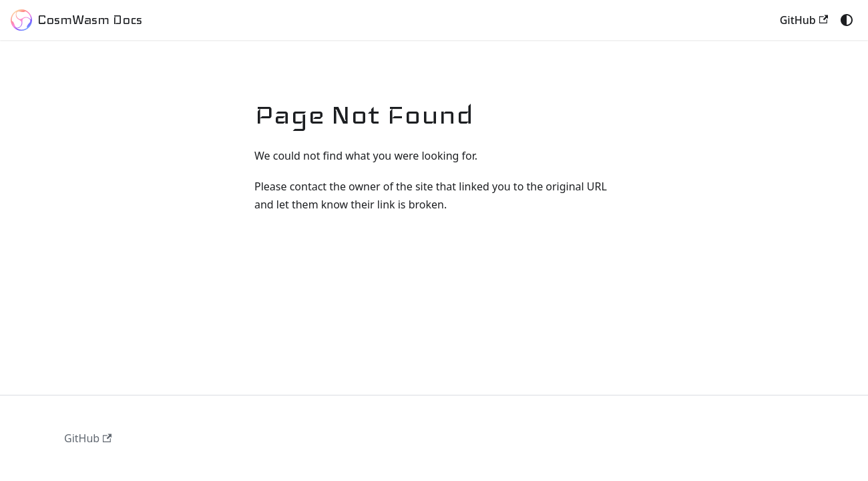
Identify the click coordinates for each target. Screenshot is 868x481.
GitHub (804, 20)
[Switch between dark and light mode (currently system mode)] (847, 20)
